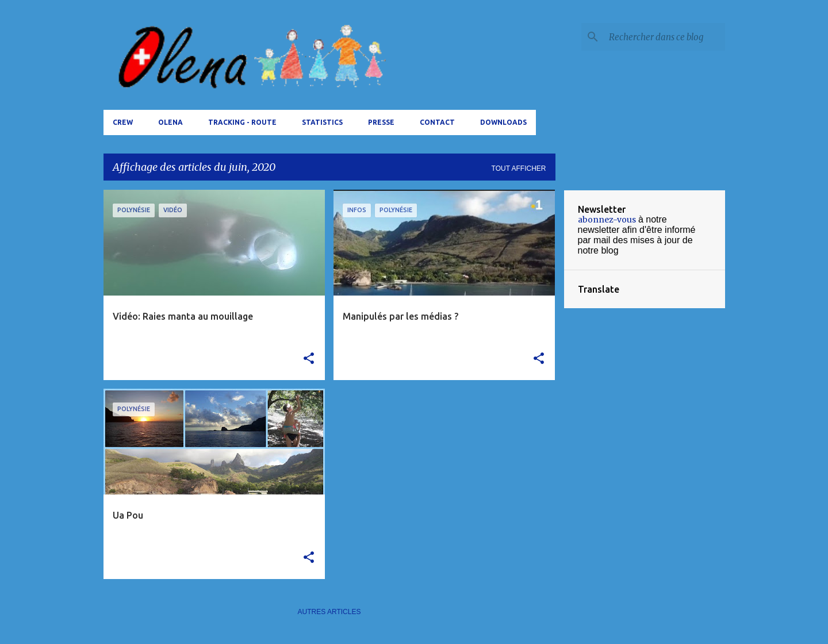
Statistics (322, 122)
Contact (437, 122)
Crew (123, 122)
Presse (381, 122)
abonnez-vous (607, 220)
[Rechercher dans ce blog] (665, 37)
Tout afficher (519, 168)
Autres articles (329, 612)
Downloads (503, 122)
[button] (309, 359)
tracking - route (242, 122)
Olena (170, 122)
